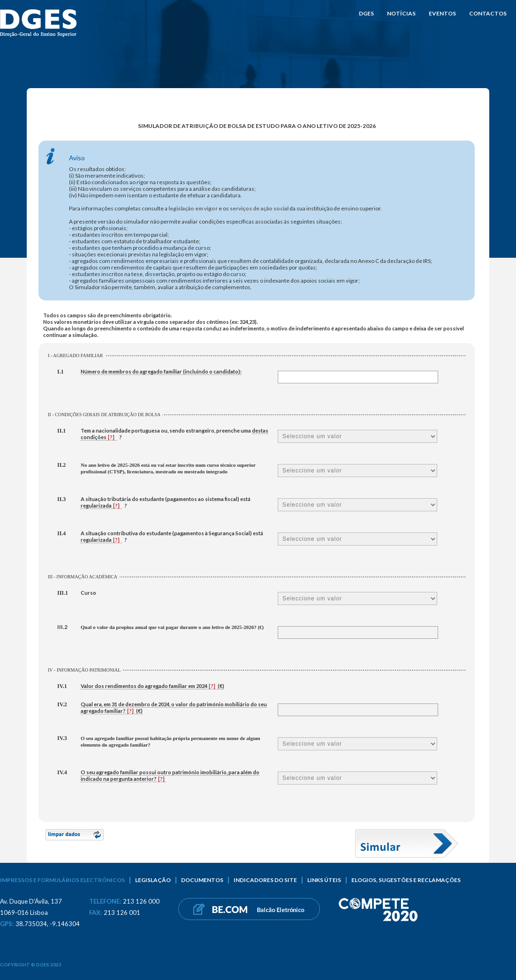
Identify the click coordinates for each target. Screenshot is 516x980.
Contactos (488, 13)
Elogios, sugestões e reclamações (406, 880)
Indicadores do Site (265, 880)
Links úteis (324, 880)
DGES (366, 13)
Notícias (401, 13)
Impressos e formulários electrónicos (62, 880)
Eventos (442, 13)
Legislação (153, 880)
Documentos (202, 880)
